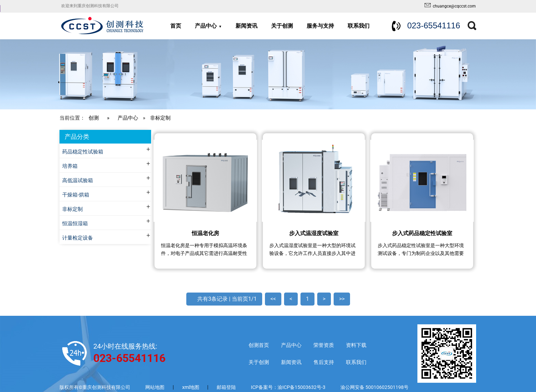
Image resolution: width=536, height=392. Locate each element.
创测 (94, 118)
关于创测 (282, 26)
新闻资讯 (246, 26)
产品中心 (206, 26)
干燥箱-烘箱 (76, 195)
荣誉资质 (324, 345)
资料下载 (356, 345)
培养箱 (70, 166)
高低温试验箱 (78, 181)
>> (342, 299)
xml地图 (191, 387)
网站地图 (155, 387)
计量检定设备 (78, 238)
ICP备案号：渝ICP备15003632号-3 (288, 387)
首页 (176, 26)
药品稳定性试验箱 (83, 152)
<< (273, 299)
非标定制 (160, 118)
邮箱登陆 (226, 387)
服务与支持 (320, 26)
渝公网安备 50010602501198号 (374, 387)
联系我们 (359, 26)
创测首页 (259, 345)
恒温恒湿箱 (75, 224)
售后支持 (324, 362)
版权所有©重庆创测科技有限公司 (95, 387)
